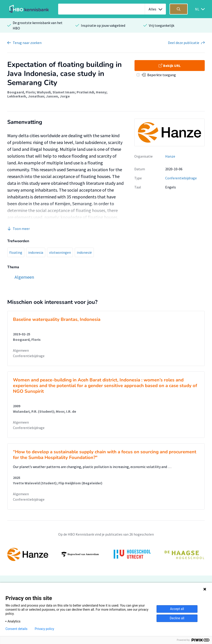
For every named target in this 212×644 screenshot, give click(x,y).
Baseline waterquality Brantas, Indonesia (57, 319)
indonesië (84, 252)
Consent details (16, 629)
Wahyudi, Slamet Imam (56, 92)
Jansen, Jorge (58, 96)
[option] (106, 554)
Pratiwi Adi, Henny (91, 92)
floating (16, 252)
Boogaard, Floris (21, 92)
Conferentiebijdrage (181, 178)
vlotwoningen (60, 252)
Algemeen (21, 350)
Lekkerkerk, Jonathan (26, 96)
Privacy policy (44, 629)
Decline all (177, 618)
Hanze (170, 156)
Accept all (177, 609)
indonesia (36, 252)
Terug (27, 43)
